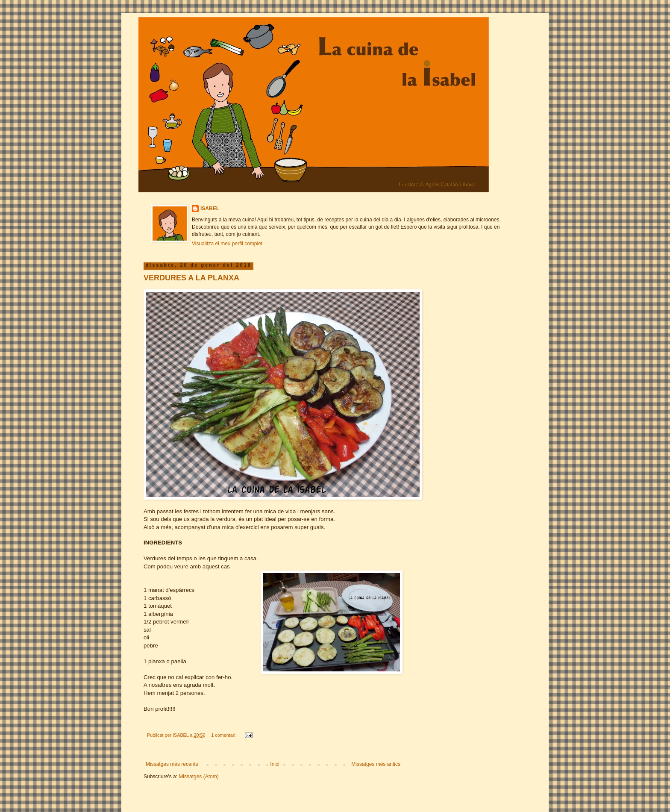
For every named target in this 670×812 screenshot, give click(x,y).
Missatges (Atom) (198, 777)
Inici (275, 764)
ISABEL (210, 209)
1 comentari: (224, 735)
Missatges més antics (376, 764)
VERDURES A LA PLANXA (191, 278)
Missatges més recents (172, 764)
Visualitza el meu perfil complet (227, 244)
